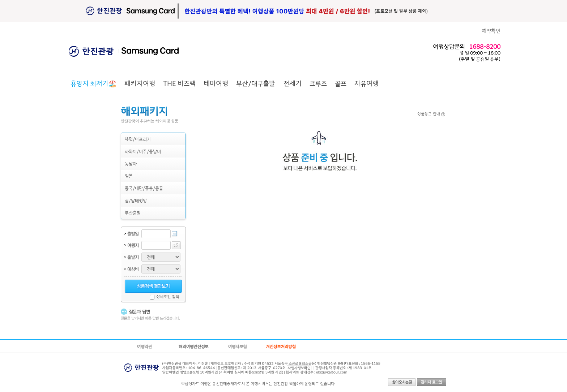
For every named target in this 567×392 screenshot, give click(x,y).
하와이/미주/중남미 (143, 151)
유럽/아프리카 (138, 139)
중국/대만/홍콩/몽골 (144, 188)
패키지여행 (140, 83)
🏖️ (93, 83)
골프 (341, 83)
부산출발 (133, 213)
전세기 (292, 83)
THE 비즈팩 (179, 83)
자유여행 (366, 83)
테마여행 (216, 83)
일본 (129, 176)
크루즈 (318, 83)
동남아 (131, 163)
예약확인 (491, 31)
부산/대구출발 (256, 83)
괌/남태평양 (136, 200)
